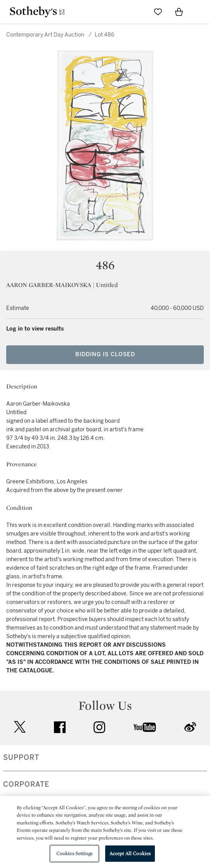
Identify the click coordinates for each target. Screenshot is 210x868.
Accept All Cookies (130, 853)
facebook (60, 727)
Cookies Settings (74, 853)
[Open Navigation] (200, 12)
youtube (145, 727)
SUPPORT (21, 758)
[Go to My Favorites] (158, 12)
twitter (20, 727)
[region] (105, 832)
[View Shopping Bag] (179, 12)
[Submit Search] (137, 12)
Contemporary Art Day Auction (45, 35)
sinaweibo (190, 727)
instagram (99, 727)
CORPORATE (26, 784)
